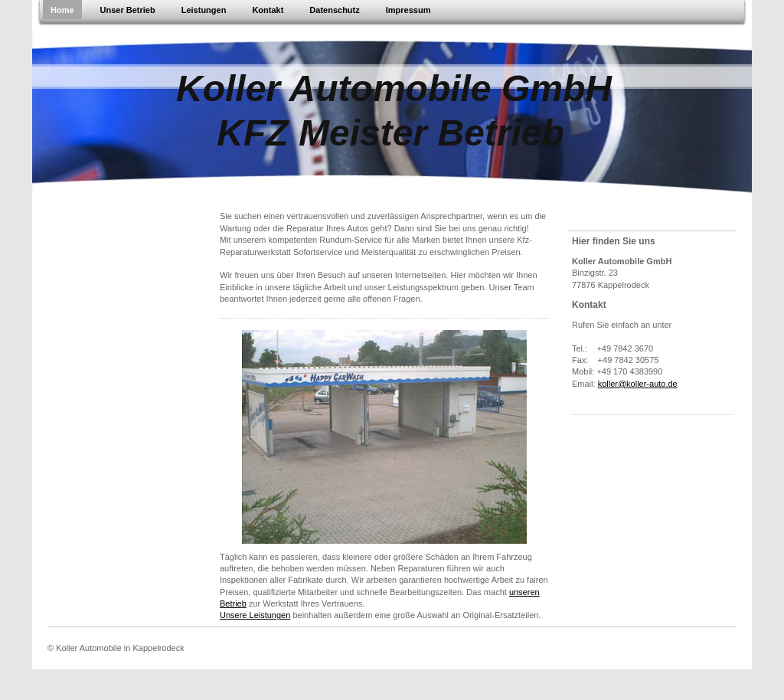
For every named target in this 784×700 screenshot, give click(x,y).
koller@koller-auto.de (638, 384)
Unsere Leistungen (255, 615)
